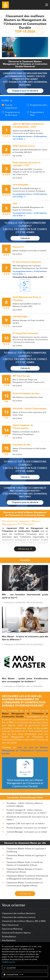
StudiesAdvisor (9, 937)
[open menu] (47, 5)
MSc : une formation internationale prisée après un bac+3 (25, 596)
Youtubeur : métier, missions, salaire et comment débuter (24, 805)
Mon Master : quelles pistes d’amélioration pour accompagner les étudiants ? (25, 680)
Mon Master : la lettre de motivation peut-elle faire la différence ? (25, 638)
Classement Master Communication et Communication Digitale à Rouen (24, 884)
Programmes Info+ (39, 105)
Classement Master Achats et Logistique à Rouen (26, 857)
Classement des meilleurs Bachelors (19, 913)
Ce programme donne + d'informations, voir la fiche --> (30, 138)
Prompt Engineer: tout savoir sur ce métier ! (27, 828)
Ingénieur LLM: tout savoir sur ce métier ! (26, 824)
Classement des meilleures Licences (19, 917)
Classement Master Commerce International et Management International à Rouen (27, 877)
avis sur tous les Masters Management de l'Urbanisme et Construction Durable (25, 751)
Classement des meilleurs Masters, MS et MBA (24, 921)
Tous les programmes (11, 106)
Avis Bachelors (9, 940)
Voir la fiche (17, 156)
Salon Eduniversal (10, 925)
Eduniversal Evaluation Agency (16, 933)
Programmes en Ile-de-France (12, 114)
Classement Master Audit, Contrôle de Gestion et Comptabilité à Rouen (25, 864)
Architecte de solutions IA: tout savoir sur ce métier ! (27, 818)
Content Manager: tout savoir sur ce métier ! (27, 833)
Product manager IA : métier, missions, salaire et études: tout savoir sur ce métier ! (27, 812)
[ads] (25, 56)
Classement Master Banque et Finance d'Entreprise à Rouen (24, 870)
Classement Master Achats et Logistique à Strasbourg (26, 850)
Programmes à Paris (37, 114)
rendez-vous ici (8, 962)
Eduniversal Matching (12, 929)
